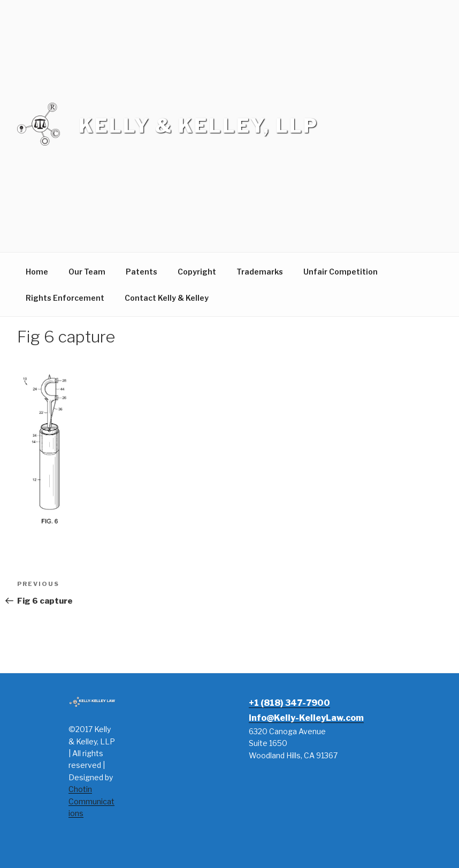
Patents (141, 272)
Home (37, 272)
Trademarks (260, 272)
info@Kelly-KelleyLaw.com (306, 718)
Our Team (87, 272)
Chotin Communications (91, 801)
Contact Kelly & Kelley (167, 298)
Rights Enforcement (65, 298)
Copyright (197, 272)
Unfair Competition (341, 272)
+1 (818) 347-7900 (289, 703)
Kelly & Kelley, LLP (198, 126)
